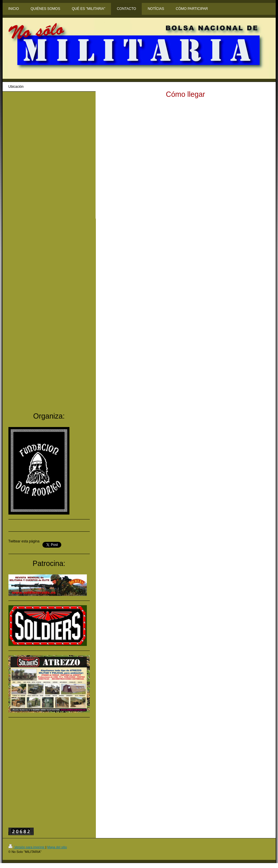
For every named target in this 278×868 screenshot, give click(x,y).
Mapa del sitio (57, 847)
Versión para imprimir (27, 847)
